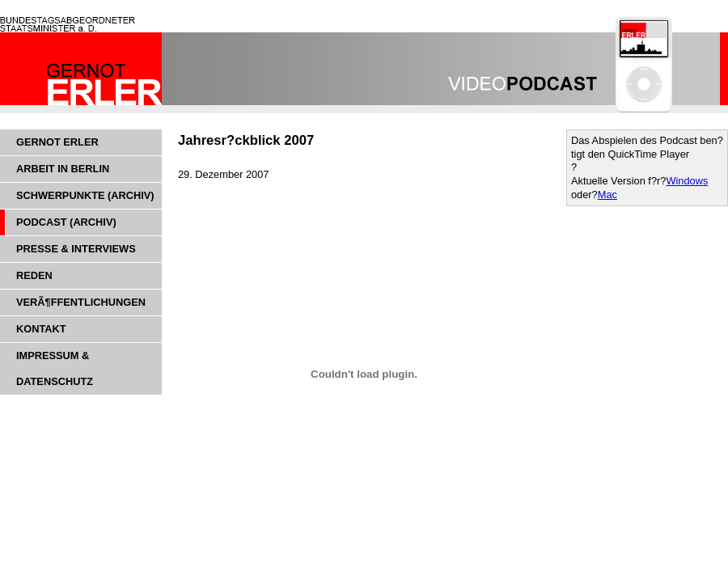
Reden (34, 275)
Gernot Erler (57, 142)
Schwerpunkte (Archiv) (85, 195)
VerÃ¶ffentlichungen (81, 302)
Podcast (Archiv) (66, 222)
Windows (687, 181)
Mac (607, 195)
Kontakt (41, 329)
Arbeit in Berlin (63, 169)
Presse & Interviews (76, 249)
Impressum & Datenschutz (55, 368)
